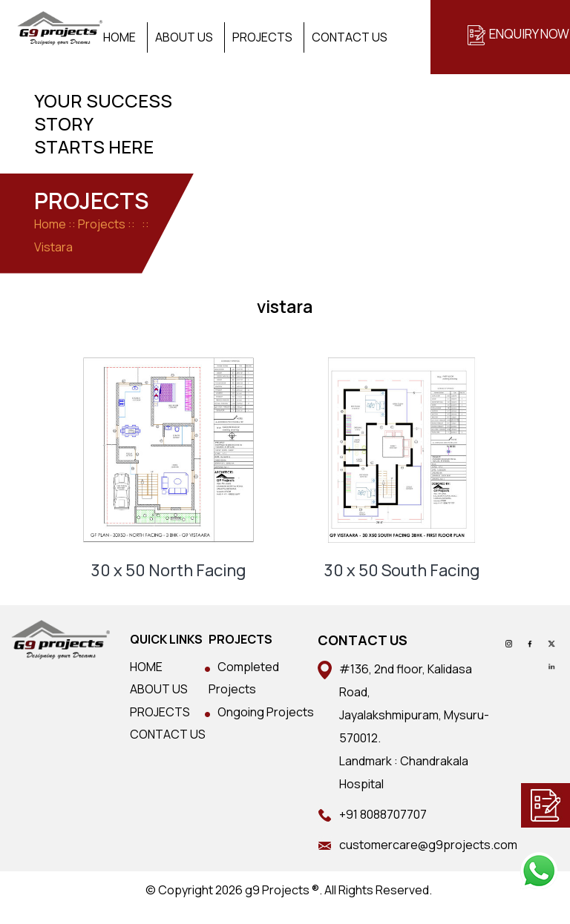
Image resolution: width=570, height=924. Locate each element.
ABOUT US (159, 689)
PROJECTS (160, 712)
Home (119, 37)
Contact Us (350, 37)
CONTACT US (168, 734)
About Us (184, 37)
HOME (146, 667)
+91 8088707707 (383, 814)
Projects (262, 37)
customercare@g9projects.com (428, 845)
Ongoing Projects (266, 712)
